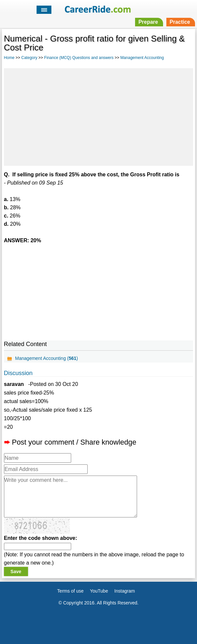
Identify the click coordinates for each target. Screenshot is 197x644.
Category (29, 58)
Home (9, 58)
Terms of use (70, 591)
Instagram (125, 591)
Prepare (148, 22)
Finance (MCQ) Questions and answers (79, 58)
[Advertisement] (98, 116)
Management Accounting (142, 58)
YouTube (99, 591)
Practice (180, 22)
